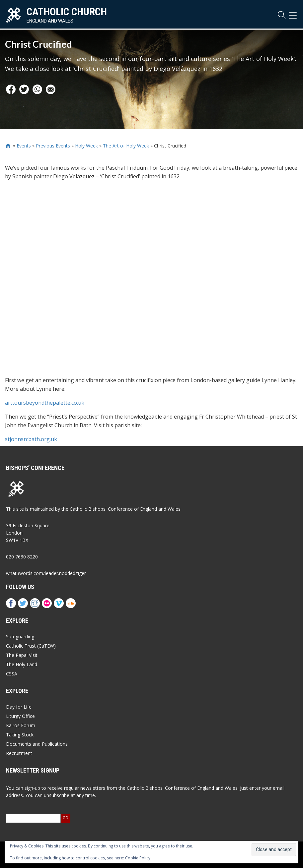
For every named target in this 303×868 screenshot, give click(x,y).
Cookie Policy (138, 858)
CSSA (12, 674)
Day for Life (19, 707)
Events (24, 146)
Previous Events (53, 146)
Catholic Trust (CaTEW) (31, 646)
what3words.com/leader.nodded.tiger (46, 573)
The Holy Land (22, 664)
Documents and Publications (37, 744)
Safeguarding (20, 637)
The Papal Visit (22, 655)
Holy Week (86, 146)
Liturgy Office (20, 716)
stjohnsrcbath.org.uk (31, 439)
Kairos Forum (21, 725)
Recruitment (19, 753)
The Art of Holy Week (126, 146)
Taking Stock (20, 735)
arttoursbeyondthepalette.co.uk (45, 403)
